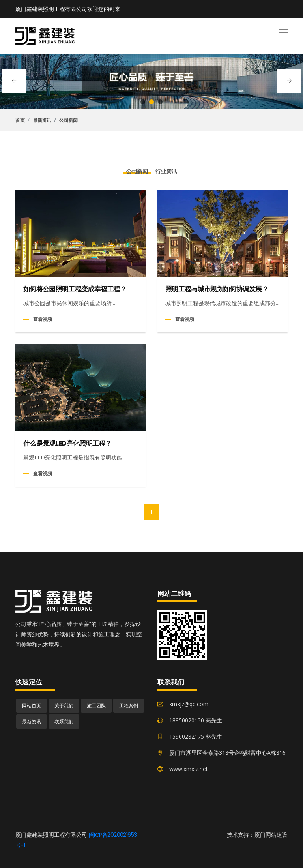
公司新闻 (68, 120)
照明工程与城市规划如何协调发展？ (217, 289)
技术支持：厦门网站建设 (257, 835)
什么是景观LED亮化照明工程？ (67, 443)
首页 (20, 120)
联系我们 (64, 721)
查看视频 (43, 319)
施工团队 (96, 706)
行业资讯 (166, 171)
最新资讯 (42, 120)
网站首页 (32, 706)
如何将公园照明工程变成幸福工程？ (75, 289)
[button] (282, 30)
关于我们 (64, 706)
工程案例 (129, 706)
